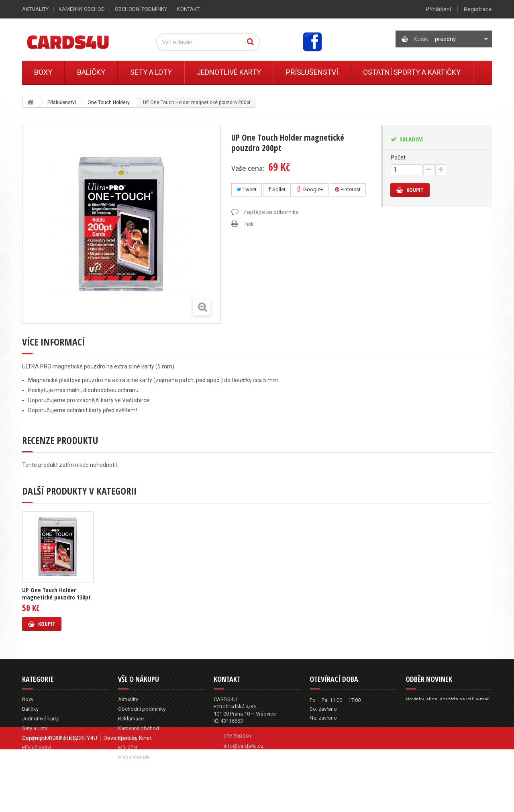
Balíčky (91, 72)
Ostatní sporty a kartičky (412, 72)
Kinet (145, 794)
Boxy (43, 72)
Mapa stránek (134, 757)
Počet (398, 157)
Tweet (247, 189)
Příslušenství (312, 72)
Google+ (310, 189)
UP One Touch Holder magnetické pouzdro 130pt (56, 593)
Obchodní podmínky (141, 9)
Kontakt (188, 9)
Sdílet (277, 189)
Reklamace (131, 719)
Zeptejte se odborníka (271, 212)
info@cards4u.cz (244, 746)
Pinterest (348, 189)
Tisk (249, 224)
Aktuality (35, 9)
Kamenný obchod (82, 9)
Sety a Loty (151, 72)
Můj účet (128, 748)
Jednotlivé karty (229, 72)
